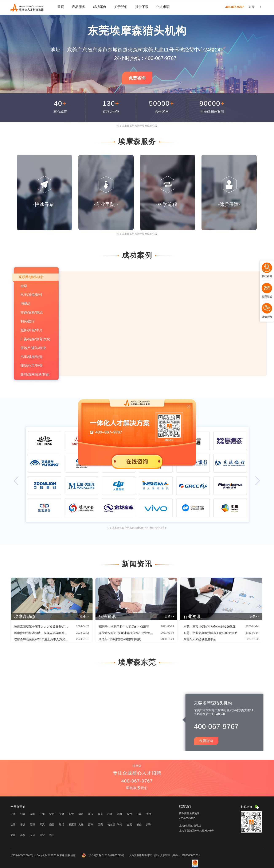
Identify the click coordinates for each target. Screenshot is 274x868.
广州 (42, 814)
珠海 (120, 825)
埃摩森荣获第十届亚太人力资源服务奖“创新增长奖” (42, 627)
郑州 (149, 825)
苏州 (91, 825)
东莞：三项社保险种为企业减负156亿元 (210, 627)
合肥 (129, 825)
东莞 (71, 814)
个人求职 (163, 7)
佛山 (139, 825)
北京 (23, 814)
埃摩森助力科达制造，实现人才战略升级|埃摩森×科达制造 (42, 633)
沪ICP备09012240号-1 (23, 855)
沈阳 (13, 825)
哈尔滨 (111, 825)
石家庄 (73, 825)
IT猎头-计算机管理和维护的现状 (120, 639)
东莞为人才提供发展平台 (200, 639)
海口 (52, 835)
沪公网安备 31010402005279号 (103, 855)
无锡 (32, 835)
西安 (100, 825)
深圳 (32, 814)
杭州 (110, 814)
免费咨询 (137, 78)
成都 (120, 814)
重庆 (91, 814)
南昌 (52, 825)
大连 (81, 825)
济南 (139, 814)
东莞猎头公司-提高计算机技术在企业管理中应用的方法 (126, 633)
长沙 (129, 814)
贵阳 (32, 825)
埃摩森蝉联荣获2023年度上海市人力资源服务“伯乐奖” (42, 639)
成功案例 (100, 7)
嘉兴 (23, 835)
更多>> (85, 616)
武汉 (42, 825)
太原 (13, 835)
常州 (52, 814)
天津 (62, 814)
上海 (13, 814)
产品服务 (79, 7)
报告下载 (142, 7)
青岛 (149, 814)
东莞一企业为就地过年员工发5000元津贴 (210, 633)
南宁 (42, 835)
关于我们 (121, 7)
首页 (61, 7)
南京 (100, 814)
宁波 (23, 825)
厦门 (62, 825)
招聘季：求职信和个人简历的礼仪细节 (124, 627)
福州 (81, 814)
